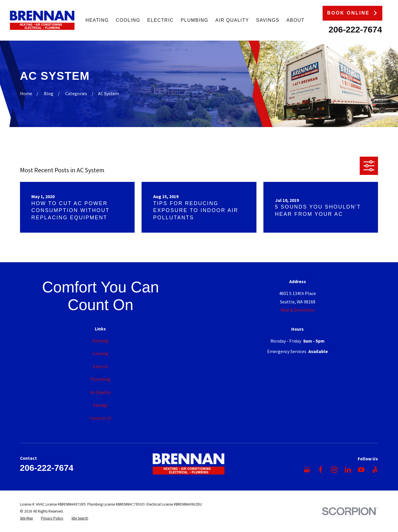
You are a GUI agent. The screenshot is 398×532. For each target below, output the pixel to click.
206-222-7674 (355, 29)
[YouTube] (361, 470)
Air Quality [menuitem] (232, 20)
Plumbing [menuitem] (195, 20)
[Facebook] (321, 470)
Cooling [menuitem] (128, 20)
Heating (100, 341)
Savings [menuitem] (268, 20)
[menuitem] (27, 518)
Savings (100, 405)
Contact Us (100, 418)
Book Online (352, 13)
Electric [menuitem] (161, 20)
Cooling (100, 353)
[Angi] (375, 470)
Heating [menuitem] (97, 20)
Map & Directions (298, 310)
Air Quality (100, 392)
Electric (101, 366)
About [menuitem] (295, 20)
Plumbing (100, 379)
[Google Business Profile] (307, 470)
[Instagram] (334, 470)
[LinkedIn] (348, 470)
